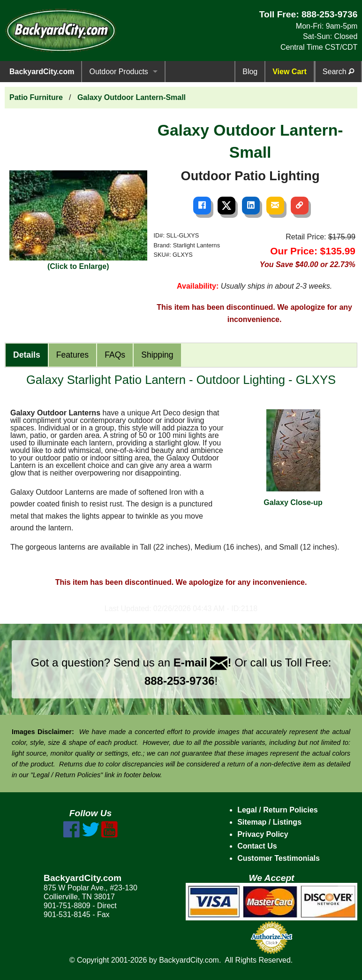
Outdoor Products (118, 72)
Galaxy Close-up (293, 458)
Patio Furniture (36, 97)
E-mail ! (203, 662)
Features (72, 355)
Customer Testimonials (279, 858)
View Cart (290, 72)
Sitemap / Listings (269, 822)
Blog (250, 72)
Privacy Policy (263, 834)
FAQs (115, 355)
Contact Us (257, 846)
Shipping (157, 355)
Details (27, 355)
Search (338, 72)
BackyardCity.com (42, 72)
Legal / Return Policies (278, 810)
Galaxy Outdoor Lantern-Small (132, 97)
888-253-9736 (330, 14)
